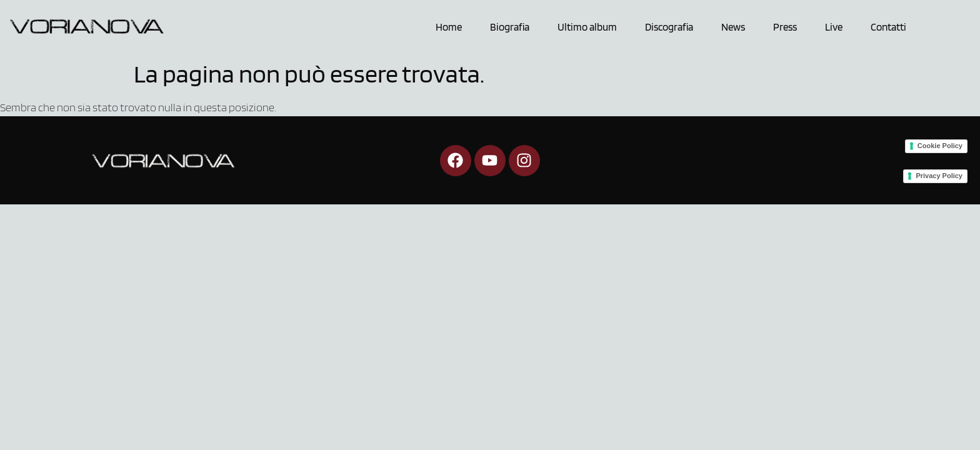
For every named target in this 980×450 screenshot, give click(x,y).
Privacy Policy (939, 176)
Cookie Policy (940, 146)
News (733, 27)
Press (785, 27)
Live (834, 27)
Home (449, 27)
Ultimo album (587, 27)
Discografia (669, 27)
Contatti (888, 27)
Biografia (510, 27)
